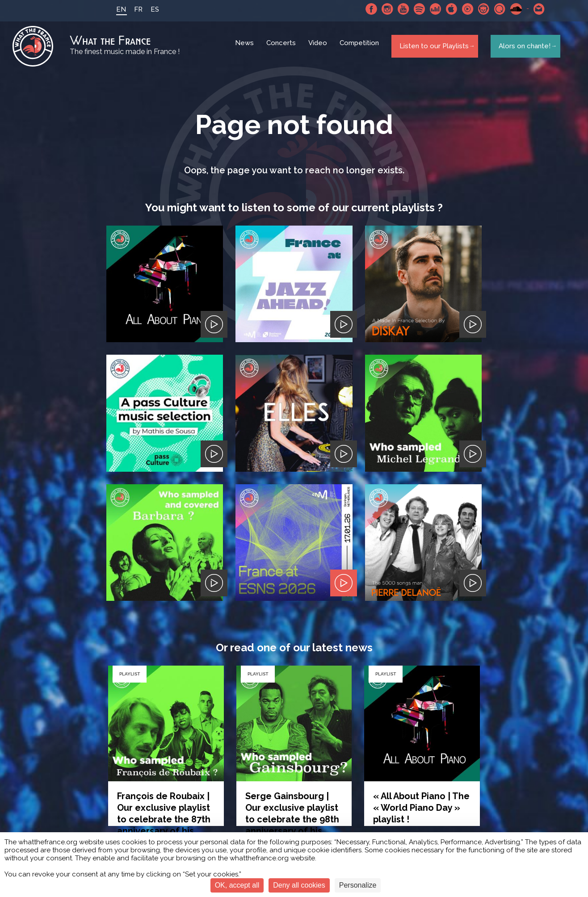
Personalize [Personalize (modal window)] (358, 885)
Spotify (414, 9)
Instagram (382, 9)
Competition (361, 49)
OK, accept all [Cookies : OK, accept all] (237, 885)
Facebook (366, 9)
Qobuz (495, 9)
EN (116, 9)
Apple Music (446, 9)
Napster (479, 9)
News (246, 49)
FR (133, 9)
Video (319, 49)
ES (149, 9)
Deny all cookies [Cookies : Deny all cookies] (299, 885)
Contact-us (534, 9)
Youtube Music (462, 9)
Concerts (282, 49)
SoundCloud (511, 9)
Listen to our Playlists (432, 49)
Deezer (430, 9)
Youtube (398, 9)
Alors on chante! (522, 49)
